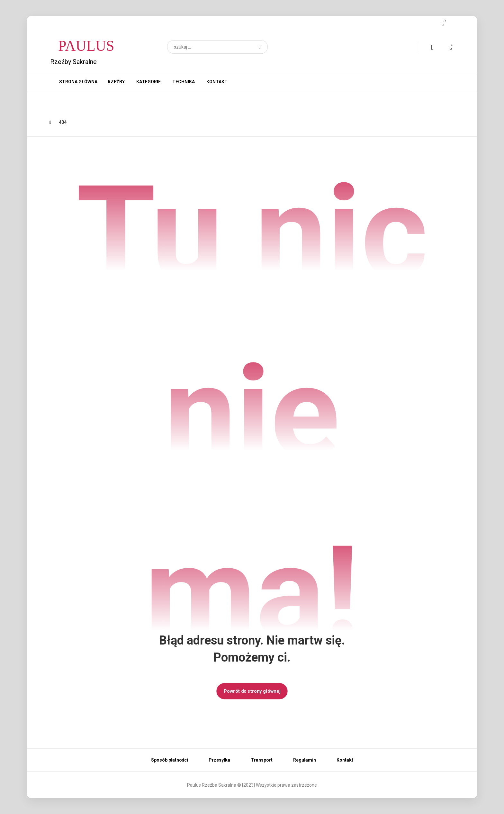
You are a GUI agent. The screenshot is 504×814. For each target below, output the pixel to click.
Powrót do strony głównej (252, 691)
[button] (260, 47)
